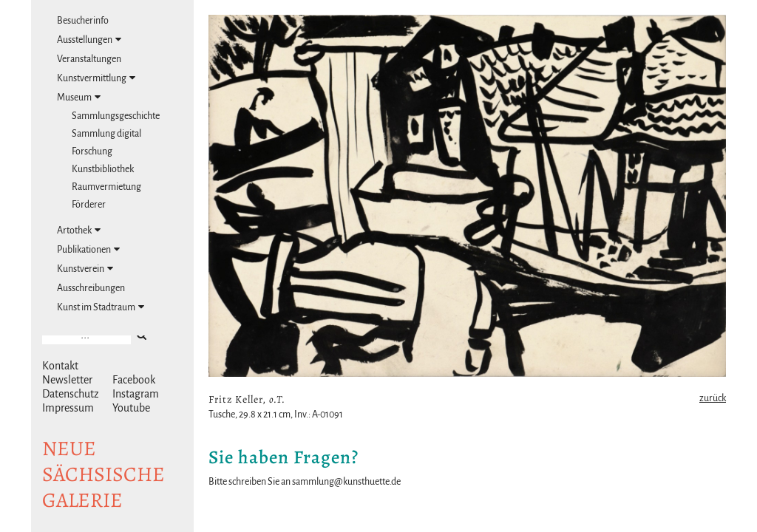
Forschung (92, 151)
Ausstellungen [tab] (89, 40)
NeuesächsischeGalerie (103, 474)
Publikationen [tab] (88, 249)
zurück (713, 398)
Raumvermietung (106, 187)
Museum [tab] (79, 97)
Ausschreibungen (91, 288)
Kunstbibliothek (103, 169)
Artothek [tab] (79, 230)
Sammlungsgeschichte (116, 116)
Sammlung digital (106, 134)
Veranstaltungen (89, 59)
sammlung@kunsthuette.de (346, 482)
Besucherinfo (83, 21)
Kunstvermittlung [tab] (96, 78)
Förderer (89, 205)
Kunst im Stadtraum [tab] (101, 307)
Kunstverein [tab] (85, 269)
